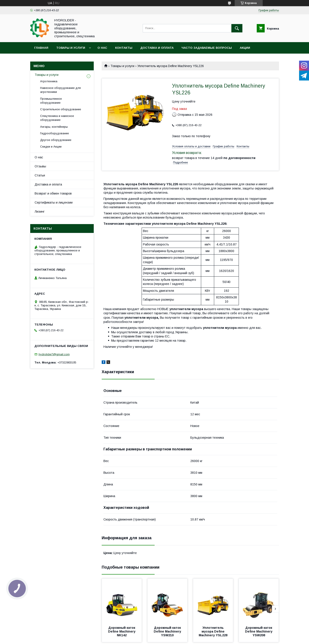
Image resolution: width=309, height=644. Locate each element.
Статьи (40, 175)
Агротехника (49, 81)
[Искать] (237, 28)
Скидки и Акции (51, 147)
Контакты (124, 48)
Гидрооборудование (54, 133)
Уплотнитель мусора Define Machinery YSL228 (213, 631)
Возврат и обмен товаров (53, 193)
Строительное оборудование (61, 109)
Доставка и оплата (157, 48)
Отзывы (40, 166)
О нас (102, 48)
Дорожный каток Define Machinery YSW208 (259, 631)
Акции (245, 48)
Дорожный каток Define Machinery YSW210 (168, 631)
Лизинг (40, 212)
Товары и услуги (71, 48)
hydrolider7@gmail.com (54, 354)
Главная (41, 48)
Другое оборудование (56, 140)
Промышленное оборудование (51, 101)
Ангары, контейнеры (54, 127)
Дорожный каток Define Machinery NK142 (122, 631)
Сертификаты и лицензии (54, 202)
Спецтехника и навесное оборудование (57, 118)
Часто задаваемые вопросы (207, 48)
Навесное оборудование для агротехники (60, 90)
